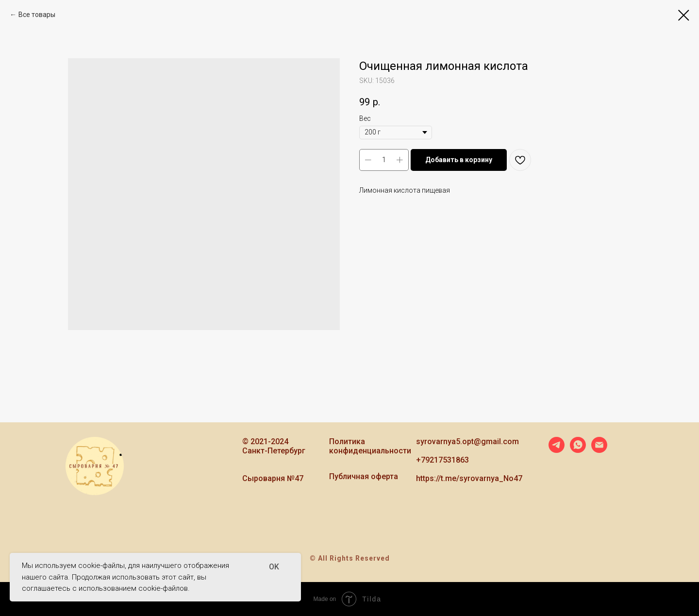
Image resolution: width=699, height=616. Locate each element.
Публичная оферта (364, 476)
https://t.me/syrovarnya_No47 (469, 478)
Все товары (37, 15)
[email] (599, 450)
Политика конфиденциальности (370, 446)
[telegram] (557, 450)
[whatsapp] (578, 450)
